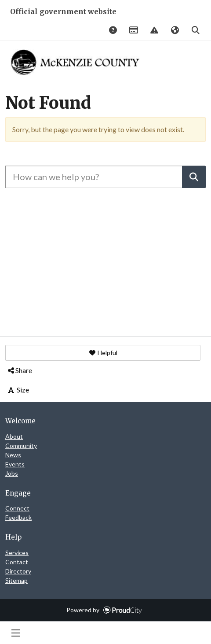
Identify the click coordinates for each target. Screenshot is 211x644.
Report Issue (154, 31)
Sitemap (16, 580)
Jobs (12, 473)
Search (195, 31)
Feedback (18, 517)
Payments (133, 31)
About (14, 436)
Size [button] (18, 390)
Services (17, 553)
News (13, 455)
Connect (17, 508)
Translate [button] (175, 31)
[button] (103, 353)
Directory (18, 571)
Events (15, 464)
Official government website (63, 11)
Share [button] (19, 370)
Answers (113, 31)
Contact (17, 562)
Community (21, 446)
